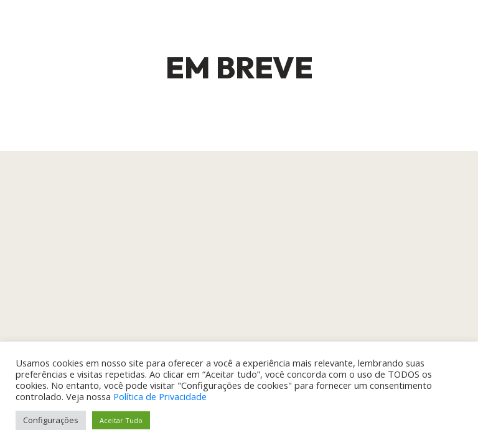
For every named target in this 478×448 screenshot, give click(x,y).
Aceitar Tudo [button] (121, 420)
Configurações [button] (51, 420)
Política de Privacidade (160, 396)
